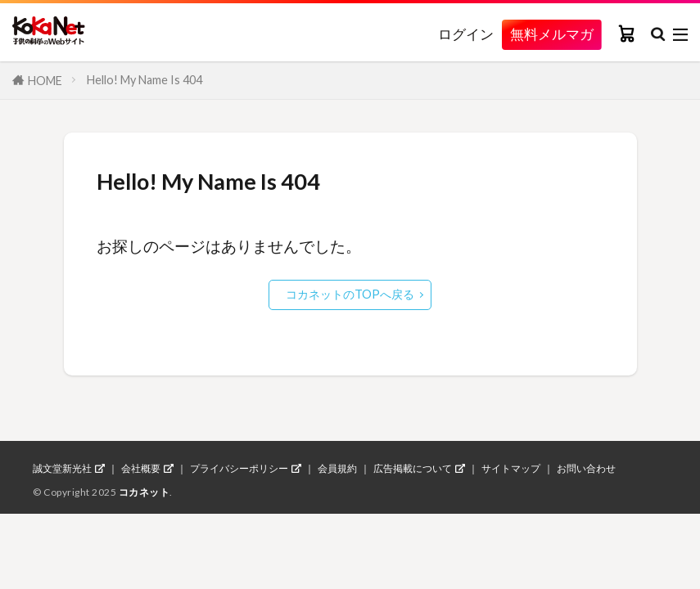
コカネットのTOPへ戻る (350, 294)
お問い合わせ (586, 469)
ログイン (466, 35)
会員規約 (337, 469)
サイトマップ (511, 469)
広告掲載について (413, 469)
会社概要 (141, 469)
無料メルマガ (552, 34)
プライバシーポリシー (239, 469)
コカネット (145, 492)
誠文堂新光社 (62, 469)
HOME (45, 81)
